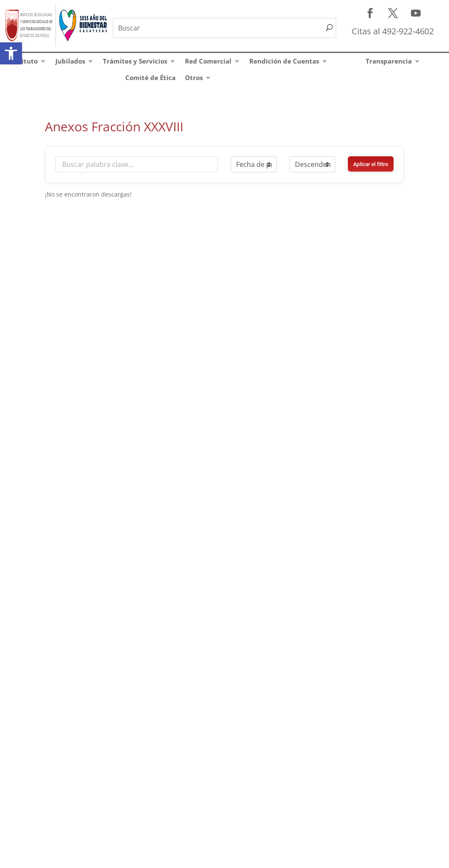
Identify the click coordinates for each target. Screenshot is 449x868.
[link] (11, 53)
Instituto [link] (23, 61)
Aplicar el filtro (370, 164)
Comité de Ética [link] (150, 78)
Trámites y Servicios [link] (135, 61)
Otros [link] (194, 78)
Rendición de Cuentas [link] (284, 61)
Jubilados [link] (70, 61)
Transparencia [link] (389, 61)
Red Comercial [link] (208, 61)
